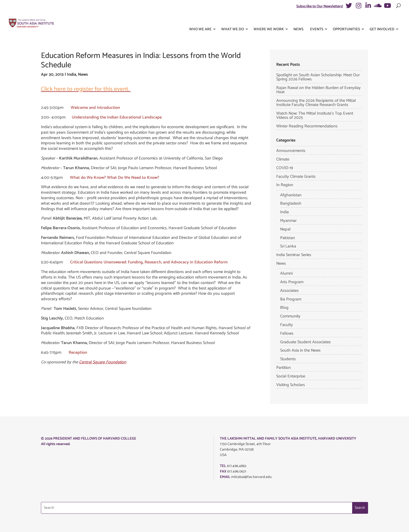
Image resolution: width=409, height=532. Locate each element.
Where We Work (269, 20)
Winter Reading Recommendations (307, 126)
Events (317, 20)
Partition (284, 368)
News (298, 20)
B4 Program (291, 299)
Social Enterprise (291, 376)
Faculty (287, 325)
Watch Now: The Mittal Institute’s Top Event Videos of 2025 (315, 116)
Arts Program (292, 282)
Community (290, 316)
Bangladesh (291, 203)
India (72, 75)
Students (288, 359)
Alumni (286, 273)
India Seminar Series (294, 255)
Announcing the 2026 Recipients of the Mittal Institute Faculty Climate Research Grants (316, 103)
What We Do (233, 20)
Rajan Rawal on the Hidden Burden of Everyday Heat (318, 90)
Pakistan (288, 238)
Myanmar (288, 221)
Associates (289, 291)
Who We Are (200, 20)
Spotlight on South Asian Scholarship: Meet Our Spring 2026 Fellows (318, 77)
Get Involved (382, 20)
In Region (285, 185)
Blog (284, 308)
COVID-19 (285, 168)
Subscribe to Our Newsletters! (320, 6)
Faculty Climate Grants (296, 177)
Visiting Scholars (291, 385)
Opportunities (346, 20)
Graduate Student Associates (305, 342)
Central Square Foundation (103, 362)
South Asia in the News (300, 350)
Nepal (285, 229)
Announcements (291, 151)
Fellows (287, 333)
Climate (283, 159)
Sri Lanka (288, 246)
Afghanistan (291, 195)
